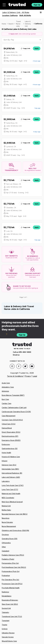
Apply (37, 48)
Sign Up (37, 5)
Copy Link (25, 48)
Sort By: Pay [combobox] (9, 40)
